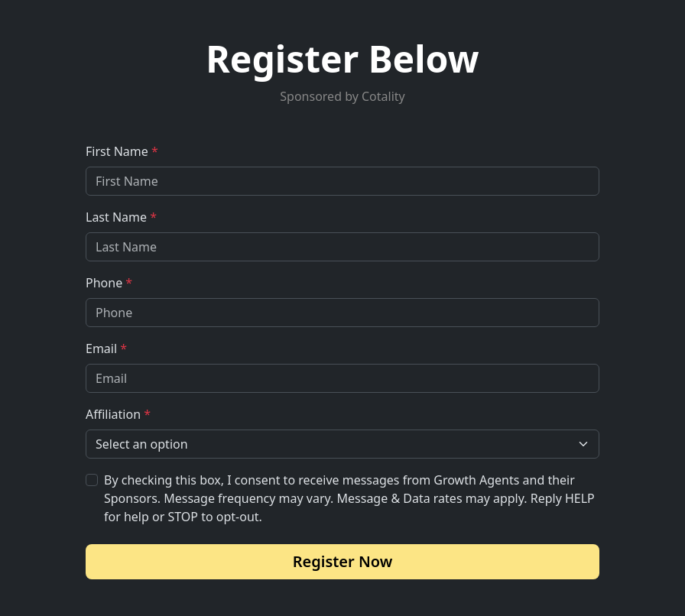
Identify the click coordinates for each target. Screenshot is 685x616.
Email (106, 349)
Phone (109, 283)
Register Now (343, 561)
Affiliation (118, 414)
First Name (122, 151)
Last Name (121, 217)
